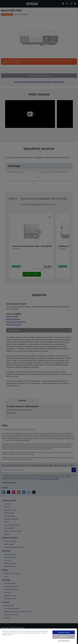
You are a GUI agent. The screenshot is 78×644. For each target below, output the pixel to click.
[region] (38, 636)
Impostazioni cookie (64, 641)
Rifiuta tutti (64, 637)
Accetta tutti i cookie (64, 632)
